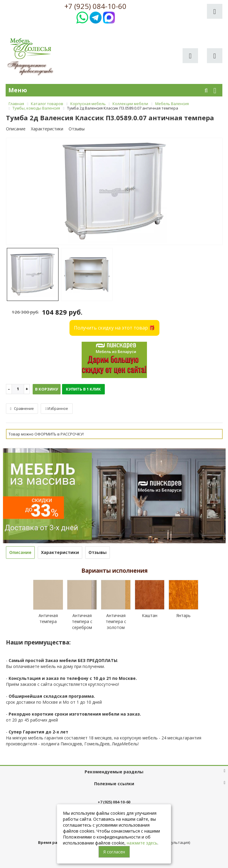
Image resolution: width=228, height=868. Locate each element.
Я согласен (114, 852)
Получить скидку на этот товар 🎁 (114, 328)
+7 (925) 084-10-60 (95, 6)
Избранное (57, 409)
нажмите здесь (142, 843)
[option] (114, 192)
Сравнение (22, 409)
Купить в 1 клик (83, 389)
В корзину (47, 389)
